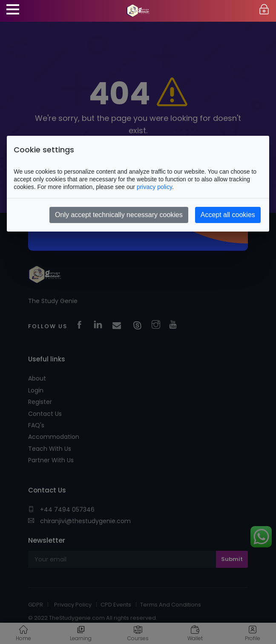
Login (264, 10)
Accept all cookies (228, 215)
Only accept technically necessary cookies (119, 215)
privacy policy (154, 187)
